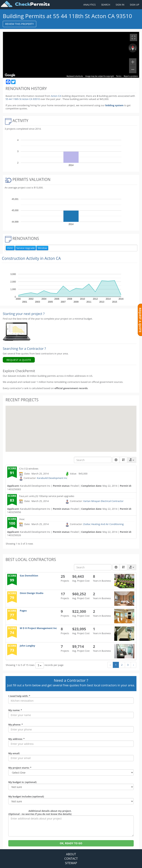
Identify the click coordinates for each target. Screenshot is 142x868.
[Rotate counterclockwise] (130, 48)
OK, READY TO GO (71, 843)
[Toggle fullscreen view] (133, 37)
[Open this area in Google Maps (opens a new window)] (10, 75)
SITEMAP (71, 863)
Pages (23, 611)
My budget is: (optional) (22, 782)
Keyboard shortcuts (75, 76)
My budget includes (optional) (26, 796)
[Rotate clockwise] (136, 48)
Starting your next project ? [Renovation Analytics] (24, 314)
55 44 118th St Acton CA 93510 (23, 99)
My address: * (16, 739)
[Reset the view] (133, 48)
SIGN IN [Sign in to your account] (120, 5)
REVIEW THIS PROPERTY (20, 24)
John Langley (27, 646)
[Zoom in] (133, 62)
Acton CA (56, 96)
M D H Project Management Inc (38, 628)
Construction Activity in (31, 258)
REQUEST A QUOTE (19, 360)
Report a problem (131, 76)
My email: (14, 753)
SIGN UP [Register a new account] (135, 5)
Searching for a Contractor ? (24, 349)
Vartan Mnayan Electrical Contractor (103, 501)
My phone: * (16, 725)
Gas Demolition (29, 576)
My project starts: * (20, 768)
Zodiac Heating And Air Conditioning (103, 524)
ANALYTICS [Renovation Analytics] (89, 5)
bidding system (114, 105)
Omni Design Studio (32, 593)
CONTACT (71, 859)
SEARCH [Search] (106, 5)
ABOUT (71, 854)
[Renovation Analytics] (17, 331)
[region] (71, 55)
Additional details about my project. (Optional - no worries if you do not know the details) (40, 812)
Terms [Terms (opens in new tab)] (119, 76)
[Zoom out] (133, 70)
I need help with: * (19, 696)
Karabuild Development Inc (52, 478)
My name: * (15, 710)
